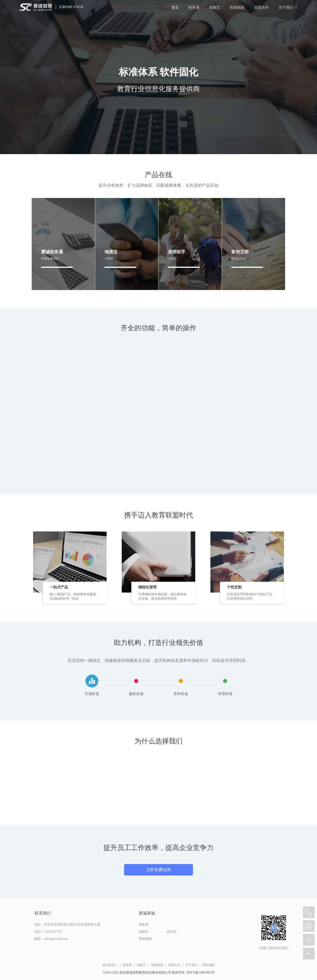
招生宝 (172, 932)
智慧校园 (237, 8)
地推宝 (215, 8)
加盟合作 (261, 8)
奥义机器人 (110, 965)
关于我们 (286, 8)
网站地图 (209, 965)
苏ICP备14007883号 (201, 973)
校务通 (194, 8)
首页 (175, 8)
